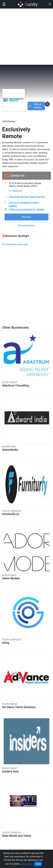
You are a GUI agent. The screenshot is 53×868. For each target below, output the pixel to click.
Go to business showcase (15, 244)
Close (38, 864)
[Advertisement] (26, 37)
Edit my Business (26, 226)
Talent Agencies (9, 121)
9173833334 (15, 191)
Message (26, 217)
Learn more (26, 864)
